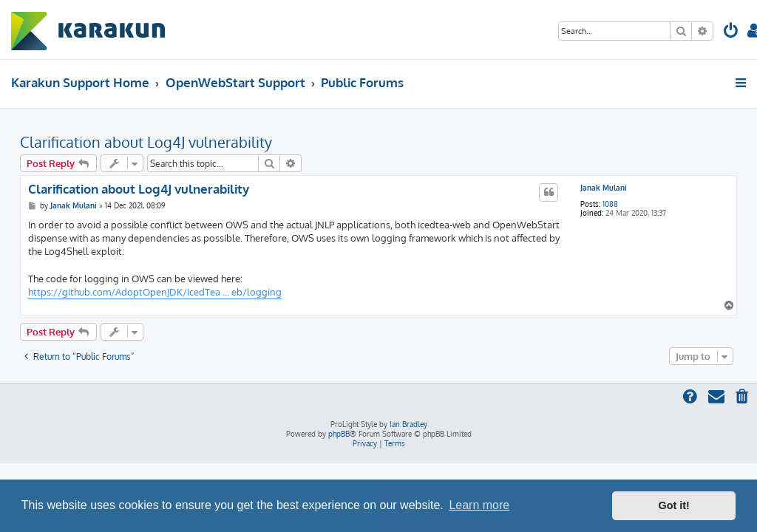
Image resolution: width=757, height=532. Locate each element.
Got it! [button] (674, 505)
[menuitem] (731, 32)
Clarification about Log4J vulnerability (146, 142)
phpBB (339, 434)
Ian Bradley (408, 424)
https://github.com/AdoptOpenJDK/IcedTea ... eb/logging (155, 292)
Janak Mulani (604, 188)
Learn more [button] (479, 505)
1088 (610, 204)
